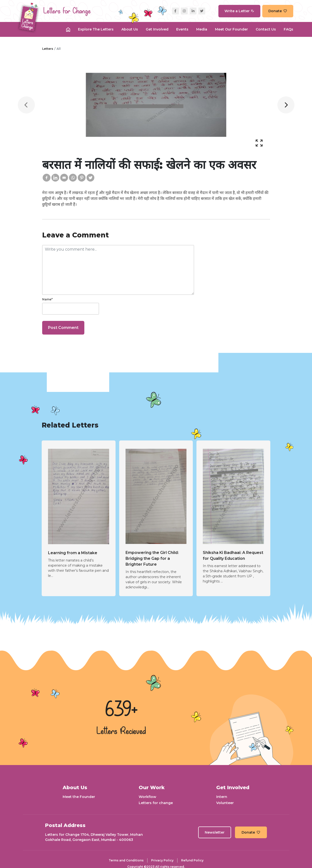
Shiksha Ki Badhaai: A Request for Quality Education (233, 556)
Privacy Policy (162, 860)
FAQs (288, 29)
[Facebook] (47, 178)
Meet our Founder (231, 29)
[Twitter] (90, 178)
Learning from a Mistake (73, 553)
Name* (47, 299)
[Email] (64, 178)
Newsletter (215, 832)
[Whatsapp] (73, 178)
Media (202, 29)
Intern (222, 797)
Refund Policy (192, 860)
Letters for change (156, 803)
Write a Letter (239, 11)
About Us (130, 29)
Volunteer (225, 803)
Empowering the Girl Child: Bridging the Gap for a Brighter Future (152, 558)
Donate (278, 11)
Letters (48, 49)
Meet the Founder (79, 797)
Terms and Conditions (126, 860)
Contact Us (266, 29)
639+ (121, 710)
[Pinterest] (82, 178)
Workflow (147, 797)
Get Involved (157, 29)
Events (182, 29)
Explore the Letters (96, 29)
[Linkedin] (55, 178)
